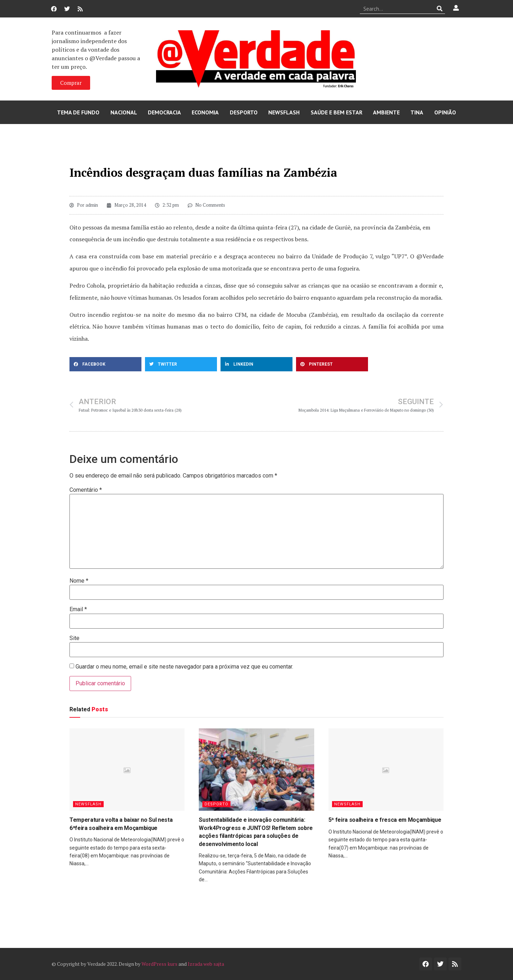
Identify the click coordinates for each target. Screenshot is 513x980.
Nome (79, 581)
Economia (205, 112)
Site (74, 638)
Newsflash (284, 112)
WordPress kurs (159, 964)
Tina (417, 112)
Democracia (164, 112)
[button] (105, 364)
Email (78, 609)
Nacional (124, 112)
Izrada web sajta (206, 964)
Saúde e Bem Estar (336, 112)
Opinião (445, 112)
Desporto (244, 112)
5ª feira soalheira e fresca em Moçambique (385, 820)
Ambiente (386, 112)
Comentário (86, 490)
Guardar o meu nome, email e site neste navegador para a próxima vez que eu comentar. (184, 667)
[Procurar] (440, 9)
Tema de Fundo (78, 112)
